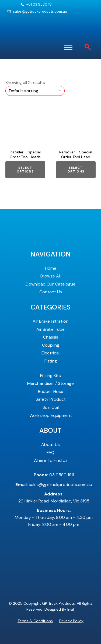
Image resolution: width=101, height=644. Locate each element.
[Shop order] (35, 91)
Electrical (50, 353)
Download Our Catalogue (50, 284)
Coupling (51, 345)
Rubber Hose (51, 391)
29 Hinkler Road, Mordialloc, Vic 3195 (54, 497)
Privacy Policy (71, 621)
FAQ (50, 453)
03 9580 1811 (54, 475)
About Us (50, 444)
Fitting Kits (50, 376)
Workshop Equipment (51, 415)
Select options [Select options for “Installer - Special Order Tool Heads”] (25, 170)
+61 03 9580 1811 (40, 5)
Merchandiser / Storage (50, 383)
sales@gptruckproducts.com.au (40, 12)
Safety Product (51, 399)
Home (51, 268)
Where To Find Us (50, 460)
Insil (71, 609)
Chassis (51, 337)
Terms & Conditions (35, 621)
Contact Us (51, 292)
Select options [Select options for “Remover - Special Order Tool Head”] (76, 170)
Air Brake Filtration (50, 321)
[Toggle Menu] (68, 47)
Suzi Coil (51, 407)
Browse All (50, 276)
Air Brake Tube (50, 329)
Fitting (51, 361)
